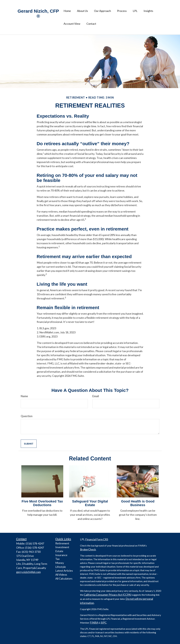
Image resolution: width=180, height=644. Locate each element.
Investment (62, 547)
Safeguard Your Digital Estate (90, 503)
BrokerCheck (88, 549)
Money (60, 563)
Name (24, 396)
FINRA (94, 623)
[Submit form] (29, 444)
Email (96, 396)
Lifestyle (61, 567)
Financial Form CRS (97, 539)
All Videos (61, 575)
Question (27, 416)
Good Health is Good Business (138, 503)
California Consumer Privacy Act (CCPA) (108, 595)
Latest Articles (64, 571)
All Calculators (64, 578)
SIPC (104, 623)
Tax (57, 559)
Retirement (62, 543)
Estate (59, 551)
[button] (82, 11)
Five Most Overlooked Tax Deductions (42, 503)
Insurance (61, 555)
